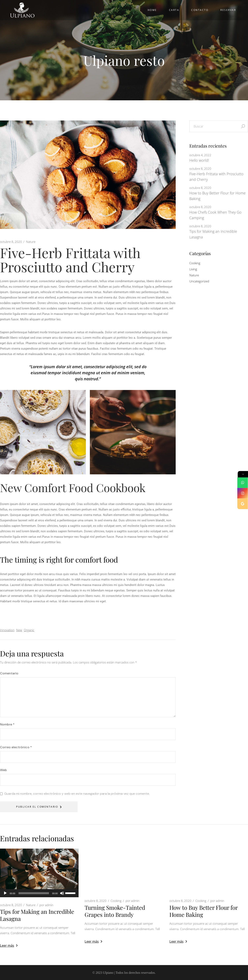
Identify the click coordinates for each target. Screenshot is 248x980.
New (19, 630)
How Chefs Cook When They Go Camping (215, 215)
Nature (31, 242)
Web (3, 770)
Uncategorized (199, 281)
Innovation (7, 630)
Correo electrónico (16, 747)
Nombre (7, 724)
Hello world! (199, 160)
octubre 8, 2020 (11, 242)
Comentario (9, 673)
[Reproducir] (5, 893)
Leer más (9, 945)
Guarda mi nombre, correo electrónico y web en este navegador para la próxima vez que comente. (77, 794)
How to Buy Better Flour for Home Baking (217, 196)
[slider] (34, 893)
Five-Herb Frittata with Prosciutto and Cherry (216, 177)
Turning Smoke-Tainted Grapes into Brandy (115, 911)
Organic (29, 630)
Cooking (195, 263)
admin (46, 905)
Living (193, 269)
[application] (39, 893)
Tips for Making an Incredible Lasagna (213, 234)
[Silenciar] (62, 893)
